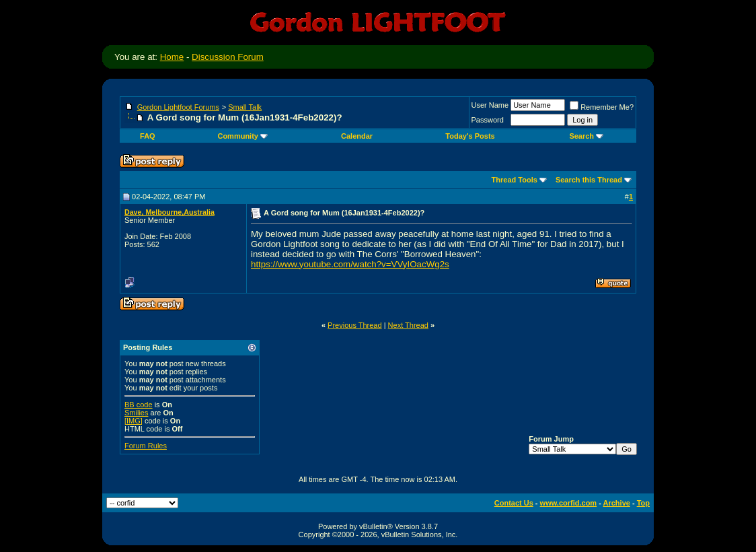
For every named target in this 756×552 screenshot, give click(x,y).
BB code (139, 405)
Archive (617, 503)
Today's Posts (470, 136)
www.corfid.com (569, 503)
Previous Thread (355, 325)
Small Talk (245, 107)
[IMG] (134, 421)
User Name (490, 105)
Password (488, 120)
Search (586, 136)
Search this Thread (589, 180)
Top (643, 503)
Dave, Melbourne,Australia (169, 212)
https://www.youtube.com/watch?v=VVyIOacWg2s (350, 264)
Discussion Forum (228, 57)
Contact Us (514, 503)
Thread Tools (515, 180)
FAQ (148, 136)
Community (242, 136)
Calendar (357, 136)
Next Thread (408, 325)
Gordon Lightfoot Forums (178, 107)
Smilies (136, 413)
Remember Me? (602, 107)
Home (172, 57)
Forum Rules (146, 446)
